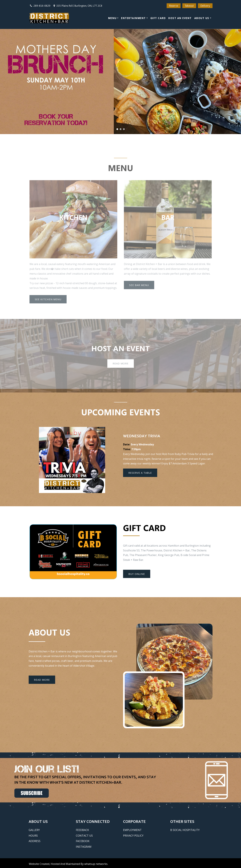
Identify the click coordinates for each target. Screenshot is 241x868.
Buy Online (137, 574)
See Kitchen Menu (48, 302)
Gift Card (158, 18)
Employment (132, 830)
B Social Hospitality (185, 830)
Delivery (205, 6)
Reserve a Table (140, 473)
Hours (33, 836)
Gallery (34, 830)
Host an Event (180, 18)
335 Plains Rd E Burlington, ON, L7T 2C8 (78, 6)
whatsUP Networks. (96, 864)
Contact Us (84, 836)
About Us (202, 18)
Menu (112, 18)
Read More (121, 366)
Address (35, 841)
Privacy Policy (133, 836)
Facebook (83, 841)
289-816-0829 (40, 6)
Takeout (189, 6)
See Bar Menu (139, 287)
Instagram (84, 847)
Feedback (82, 830)
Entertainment (133, 18)
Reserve (174, 6)
